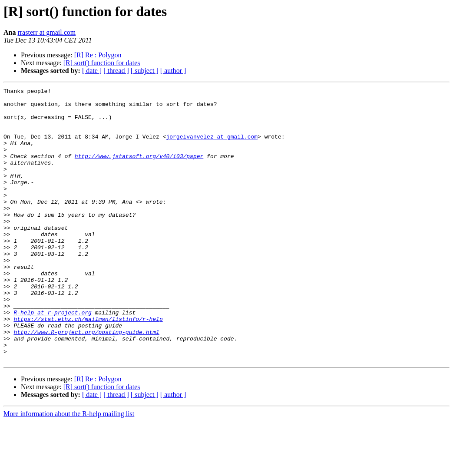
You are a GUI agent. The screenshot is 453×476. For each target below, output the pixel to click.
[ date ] (92, 71)
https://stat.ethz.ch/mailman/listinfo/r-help (88, 366)
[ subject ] (145, 71)
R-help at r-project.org (52, 358)
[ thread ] (116, 71)
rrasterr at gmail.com (46, 32)
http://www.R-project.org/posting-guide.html (86, 381)
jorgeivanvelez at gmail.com (212, 147)
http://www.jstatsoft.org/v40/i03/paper (139, 170)
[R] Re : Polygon (98, 55)
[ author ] (173, 71)
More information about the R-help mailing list (69, 468)
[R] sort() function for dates (102, 63)
